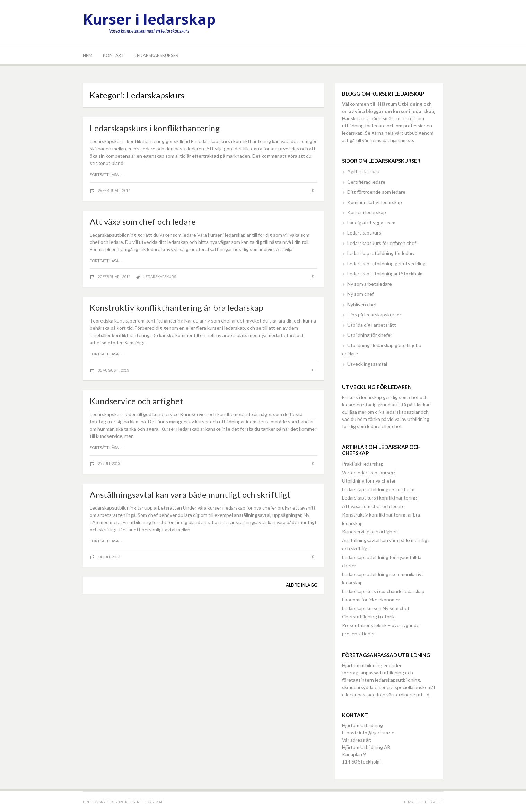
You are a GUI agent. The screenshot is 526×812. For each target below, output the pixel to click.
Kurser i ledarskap (149, 19)
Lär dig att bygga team (371, 223)
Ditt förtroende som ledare (376, 192)
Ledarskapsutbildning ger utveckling (386, 263)
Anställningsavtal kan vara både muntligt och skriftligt (190, 495)
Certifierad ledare (366, 182)
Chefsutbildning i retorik (368, 616)
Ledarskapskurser (157, 55)
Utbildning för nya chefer (369, 481)
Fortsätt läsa (106, 174)
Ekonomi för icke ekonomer (371, 599)
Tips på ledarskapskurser (374, 314)
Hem (88, 55)
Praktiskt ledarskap (363, 464)
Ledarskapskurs (160, 277)
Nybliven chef (362, 304)
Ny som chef (361, 294)
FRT (440, 802)
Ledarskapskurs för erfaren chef (382, 243)
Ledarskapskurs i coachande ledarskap (383, 591)
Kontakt (114, 55)
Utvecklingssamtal (367, 364)
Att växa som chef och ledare (143, 222)
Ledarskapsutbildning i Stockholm (378, 489)
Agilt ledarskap (363, 171)
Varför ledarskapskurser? (369, 472)
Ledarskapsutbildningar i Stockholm (385, 273)
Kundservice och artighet (137, 401)
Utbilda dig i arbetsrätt (372, 325)
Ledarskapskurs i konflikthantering (155, 128)
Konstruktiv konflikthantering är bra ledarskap (177, 307)
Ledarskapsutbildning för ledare (381, 253)
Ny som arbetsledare (370, 284)
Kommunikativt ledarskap (375, 202)
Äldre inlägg (302, 585)
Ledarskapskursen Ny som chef (376, 608)
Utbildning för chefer (370, 335)
